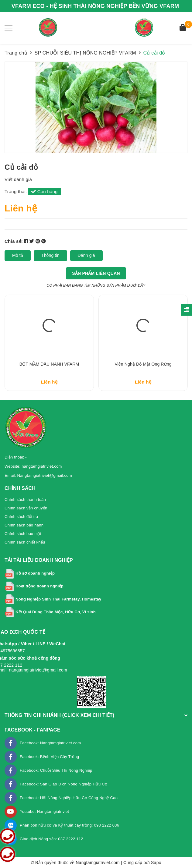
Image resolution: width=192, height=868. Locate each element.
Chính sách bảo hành (24, 525)
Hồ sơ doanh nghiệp (35, 573)
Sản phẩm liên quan (96, 273)
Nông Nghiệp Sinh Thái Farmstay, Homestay (58, 599)
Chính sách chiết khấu (25, 542)
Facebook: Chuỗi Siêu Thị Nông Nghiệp (56, 770)
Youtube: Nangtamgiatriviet (44, 811)
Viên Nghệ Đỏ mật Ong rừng (143, 364)
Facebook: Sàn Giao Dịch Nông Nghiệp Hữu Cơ (63, 784)
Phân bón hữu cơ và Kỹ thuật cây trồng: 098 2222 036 (69, 825)
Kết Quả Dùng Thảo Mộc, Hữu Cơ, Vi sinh (56, 612)
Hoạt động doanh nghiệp (39, 586)
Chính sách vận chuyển (26, 508)
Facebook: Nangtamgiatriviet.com (50, 743)
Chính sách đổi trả (21, 517)
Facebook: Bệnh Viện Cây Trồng (49, 757)
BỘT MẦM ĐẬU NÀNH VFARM (49, 364)
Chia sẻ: (14, 241)
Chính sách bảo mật (23, 534)
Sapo (156, 863)
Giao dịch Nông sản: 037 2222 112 (51, 839)
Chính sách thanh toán (25, 500)
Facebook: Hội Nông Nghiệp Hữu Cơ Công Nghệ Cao (69, 798)
